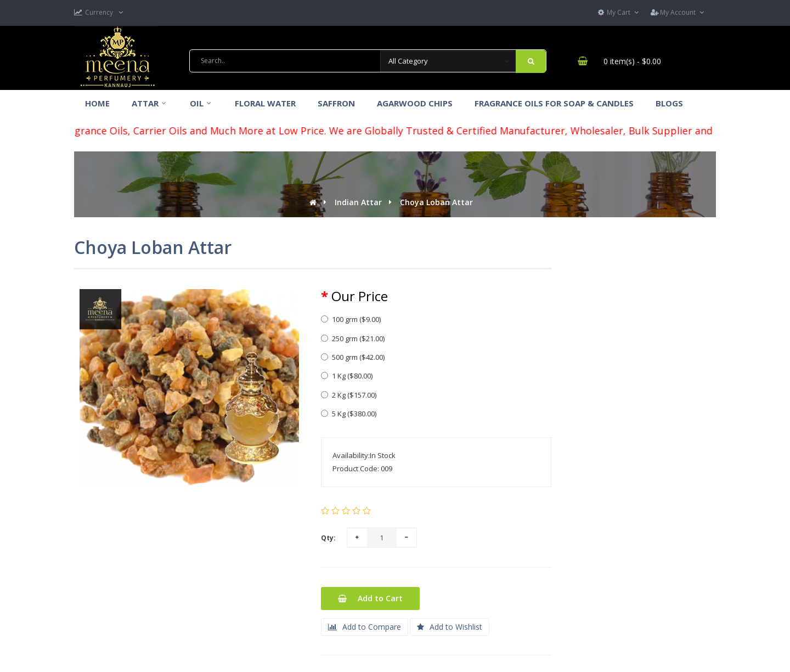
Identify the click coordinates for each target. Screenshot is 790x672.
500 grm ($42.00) (353, 357)
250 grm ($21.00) (353, 338)
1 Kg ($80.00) (347, 376)
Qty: (328, 538)
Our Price (360, 296)
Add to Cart (370, 598)
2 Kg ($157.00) (349, 395)
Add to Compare (365, 627)
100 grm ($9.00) (351, 319)
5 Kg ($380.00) (349, 414)
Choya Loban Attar (436, 202)
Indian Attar (358, 202)
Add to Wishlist (450, 627)
